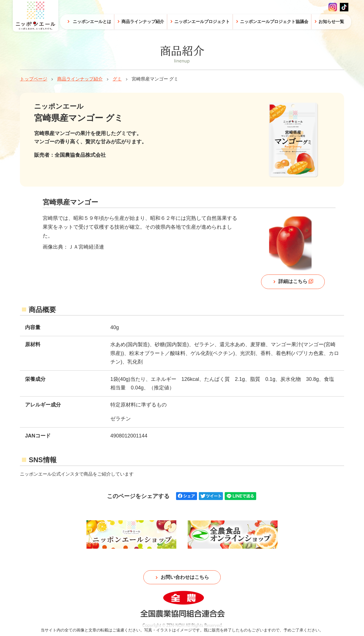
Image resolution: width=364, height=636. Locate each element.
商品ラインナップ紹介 (80, 79)
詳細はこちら (293, 282)
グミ (117, 79)
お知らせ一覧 (331, 21)
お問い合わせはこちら (185, 579)
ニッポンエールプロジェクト (202, 21)
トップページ (34, 79)
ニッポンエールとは (92, 21)
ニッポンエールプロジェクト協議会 (274, 21)
